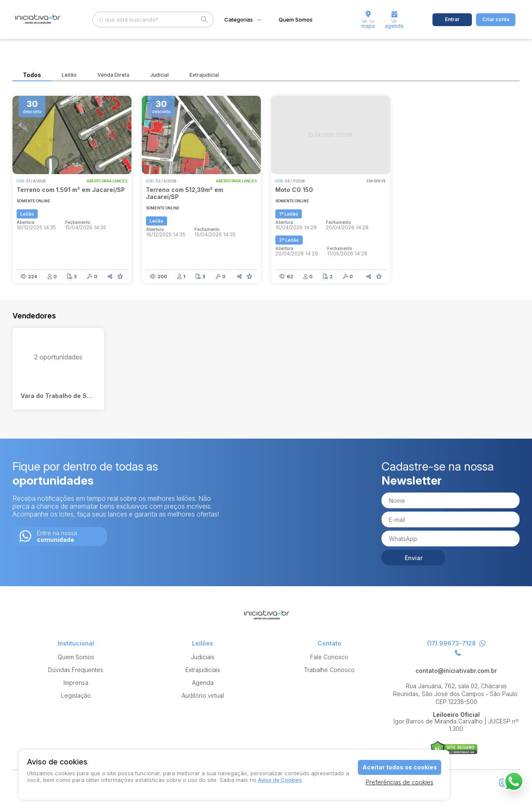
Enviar (414, 558)
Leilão (69, 75)
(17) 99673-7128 (456, 644)
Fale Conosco (329, 657)
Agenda (203, 683)
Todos (32, 75)
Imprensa (76, 683)
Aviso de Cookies (280, 780)
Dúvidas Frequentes (76, 670)
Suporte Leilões (454, 749)
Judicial (159, 75)
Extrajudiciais (203, 670)
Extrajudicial (204, 75)
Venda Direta (113, 75)
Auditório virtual (203, 695)
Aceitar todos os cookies (400, 767)
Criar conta (496, 19)
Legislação (76, 695)
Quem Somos (296, 20)
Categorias (239, 20)
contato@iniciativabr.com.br (456, 671)
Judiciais (203, 657)
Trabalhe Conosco (329, 670)
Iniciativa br (37, 20)
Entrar (452, 19)
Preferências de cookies (400, 782)
